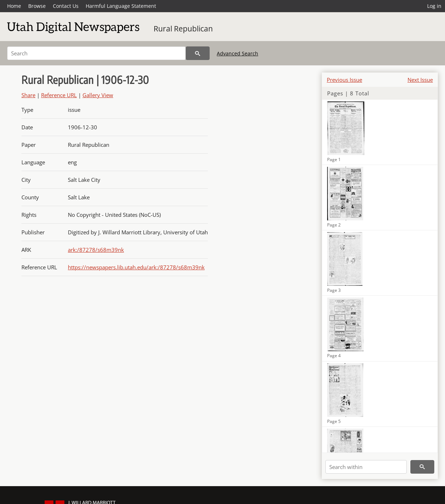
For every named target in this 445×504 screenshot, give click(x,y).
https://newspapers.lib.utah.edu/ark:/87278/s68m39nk (136, 267)
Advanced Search (237, 53)
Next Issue (420, 80)
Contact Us (66, 6)
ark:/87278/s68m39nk (96, 250)
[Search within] (366, 467)
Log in (434, 6)
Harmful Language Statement (121, 6)
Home (14, 6)
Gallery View (98, 95)
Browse (37, 6)
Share (28, 95)
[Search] (96, 53)
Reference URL (59, 95)
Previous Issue (344, 80)
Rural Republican (183, 29)
